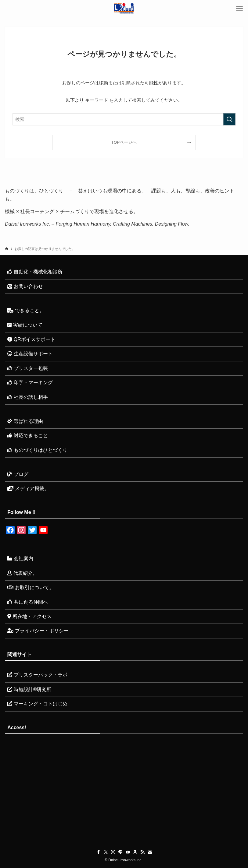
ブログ (18, 474)
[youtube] (128, 852)
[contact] (150, 852)
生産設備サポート (30, 354)
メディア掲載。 (28, 488)
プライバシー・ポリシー (38, 631)
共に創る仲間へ (27, 602)
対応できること (27, 436)
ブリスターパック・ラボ (37, 675)
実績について (25, 325)
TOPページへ (124, 142)
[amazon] (135, 852)
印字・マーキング (30, 383)
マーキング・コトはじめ (37, 704)
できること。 (26, 310)
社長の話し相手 (27, 397)
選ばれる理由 (25, 421)
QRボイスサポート (31, 339)
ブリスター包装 (27, 368)
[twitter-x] (106, 852)
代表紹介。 (22, 573)
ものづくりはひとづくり (37, 450)
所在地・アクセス (29, 616)
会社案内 (20, 559)
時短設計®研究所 (29, 689)
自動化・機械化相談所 (35, 272)
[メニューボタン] (240, 8)
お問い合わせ (25, 286)
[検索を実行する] (229, 119)
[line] (120, 852)
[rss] (142, 852)
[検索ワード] (124, 119)
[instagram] (113, 852)
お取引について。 (31, 587)
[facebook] (99, 852)
